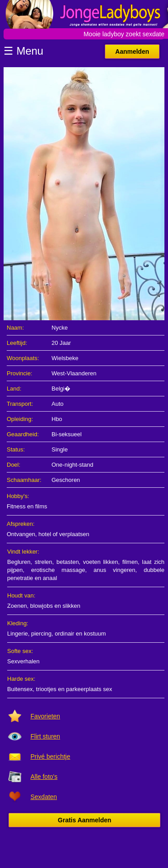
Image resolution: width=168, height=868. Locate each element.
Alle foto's (44, 777)
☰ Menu (24, 51)
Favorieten (45, 716)
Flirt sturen (45, 736)
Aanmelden (132, 52)
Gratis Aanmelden (84, 820)
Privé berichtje (50, 756)
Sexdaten (44, 797)
